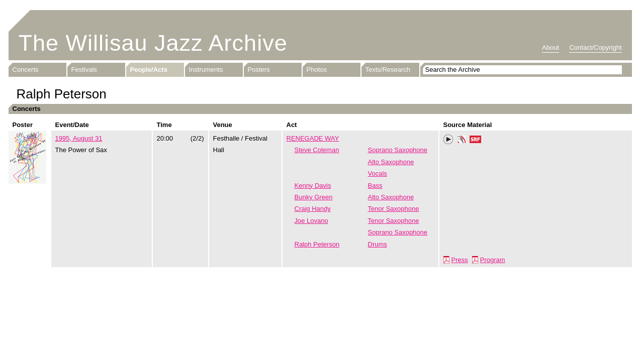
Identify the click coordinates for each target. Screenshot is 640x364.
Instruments (206, 70)
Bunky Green (314, 197)
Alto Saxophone (391, 162)
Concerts (26, 70)
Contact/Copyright (595, 47)
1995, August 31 (79, 138)
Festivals (84, 70)
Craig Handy (313, 209)
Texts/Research (388, 70)
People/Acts (149, 70)
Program (493, 260)
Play (448, 140)
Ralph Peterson (317, 244)
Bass (375, 186)
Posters (259, 70)
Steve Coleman (317, 150)
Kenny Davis (313, 186)
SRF (476, 141)
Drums (378, 244)
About (551, 47)
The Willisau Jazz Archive (153, 43)
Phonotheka (462, 141)
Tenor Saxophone (394, 209)
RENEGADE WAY (313, 138)
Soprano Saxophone (398, 150)
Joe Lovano (311, 221)
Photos (317, 70)
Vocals (378, 173)
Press (460, 260)
